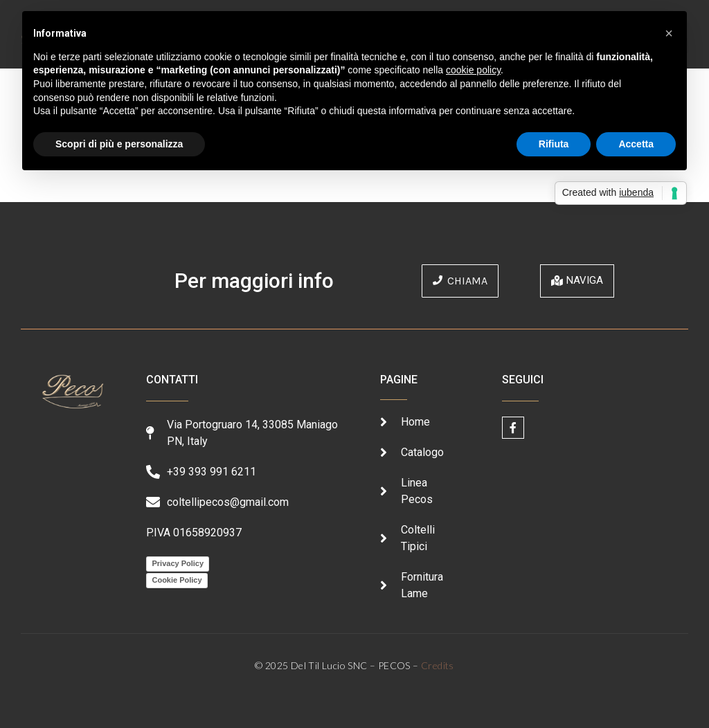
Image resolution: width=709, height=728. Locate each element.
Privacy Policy (178, 563)
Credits (438, 665)
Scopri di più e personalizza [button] (119, 144)
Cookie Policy (177, 580)
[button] (669, 33)
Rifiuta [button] (554, 144)
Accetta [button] (636, 144)
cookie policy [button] (473, 70)
